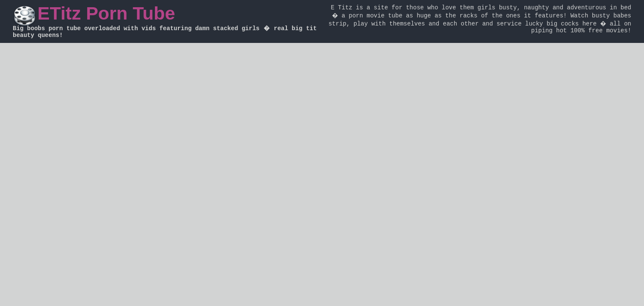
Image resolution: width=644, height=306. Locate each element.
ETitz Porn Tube (106, 13)
